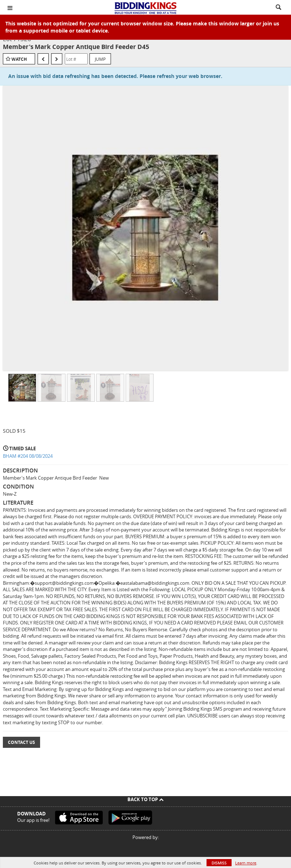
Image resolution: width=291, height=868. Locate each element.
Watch (19, 59)
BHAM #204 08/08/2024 (28, 456)
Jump (100, 59)
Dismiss (219, 863)
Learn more (246, 863)
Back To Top (145, 799)
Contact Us (21, 742)
